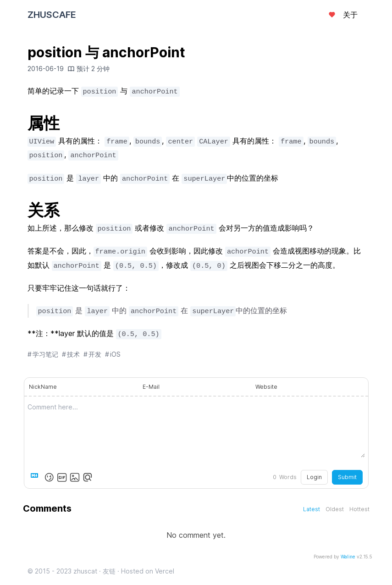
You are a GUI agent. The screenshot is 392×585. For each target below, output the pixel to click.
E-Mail (151, 387)
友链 (109, 571)
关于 (350, 15)
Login (314, 477)
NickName (43, 387)
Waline (348, 557)
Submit (347, 477)
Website (266, 387)
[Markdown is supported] (36, 477)
